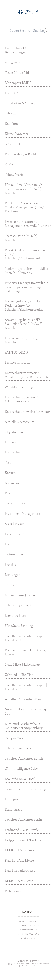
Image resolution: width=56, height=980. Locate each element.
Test (8, 463)
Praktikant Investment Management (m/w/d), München (28, 224)
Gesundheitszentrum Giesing (25, 789)
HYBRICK (12, 93)
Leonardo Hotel (16, 616)
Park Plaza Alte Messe (20, 871)
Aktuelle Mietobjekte (19, 422)
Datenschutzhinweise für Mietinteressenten (22, 400)
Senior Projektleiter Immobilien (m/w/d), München (27, 271)
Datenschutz (14, 453)
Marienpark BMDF (18, 83)
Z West (10, 165)
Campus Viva (14, 738)
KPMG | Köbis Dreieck (21, 850)
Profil (9, 493)
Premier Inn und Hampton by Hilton (26, 652)
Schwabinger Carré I (19, 748)
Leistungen (13, 575)
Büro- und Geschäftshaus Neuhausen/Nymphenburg (24, 726)
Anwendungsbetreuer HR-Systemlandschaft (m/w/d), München (24, 324)
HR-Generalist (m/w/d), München (22, 340)
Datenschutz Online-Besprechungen (19, 50)
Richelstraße (13, 891)
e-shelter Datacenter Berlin (23, 820)
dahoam (10, 114)
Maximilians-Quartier (20, 595)
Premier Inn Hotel (17, 363)
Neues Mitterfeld (17, 73)
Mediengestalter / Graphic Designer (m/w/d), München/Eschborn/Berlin (24, 306)
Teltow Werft (14, 175)
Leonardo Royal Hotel (20, 779)
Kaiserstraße (14, 810)
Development (14, 534)
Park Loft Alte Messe (19, 861)
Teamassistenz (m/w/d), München (22, 238)
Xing (34, 966)
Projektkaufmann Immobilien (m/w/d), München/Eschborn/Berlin (26, 254)
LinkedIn (25, 966)
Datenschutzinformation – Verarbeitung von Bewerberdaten (28, 375)
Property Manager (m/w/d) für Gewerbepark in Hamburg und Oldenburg (26, 287)
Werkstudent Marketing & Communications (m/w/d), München (24, 189)
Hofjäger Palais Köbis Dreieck (25, 840)
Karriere (10, 473)
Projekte (11, 565)
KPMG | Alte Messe (19, 881)
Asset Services (15, 524)
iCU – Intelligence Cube (21, 769)
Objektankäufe (15, 432)
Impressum (13, 442)
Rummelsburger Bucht (20, 154)
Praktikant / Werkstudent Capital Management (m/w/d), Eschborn (26, 207)
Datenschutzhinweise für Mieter (27, 412)
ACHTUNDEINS (16, 353)
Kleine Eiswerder (17, 134)
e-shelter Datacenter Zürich (24, 759)
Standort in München (20, 103)
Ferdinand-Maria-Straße (22, 830)
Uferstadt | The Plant (20, 675)
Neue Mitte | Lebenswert (23, 665)
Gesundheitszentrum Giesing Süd (25, 712)
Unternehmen (15, 555)
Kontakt (11, 544)
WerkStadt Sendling (19, 387)
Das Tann (11, 124)
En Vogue (11, 799)
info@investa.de (28, 938)
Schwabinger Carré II (19, 606)
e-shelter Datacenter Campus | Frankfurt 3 (26, 687)
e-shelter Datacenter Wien (23, 699)
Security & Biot (15, 504)
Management (14, 483)
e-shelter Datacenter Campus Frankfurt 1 (25, 638)
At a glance (12, 63)
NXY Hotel (12, 144)
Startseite (11, 585)
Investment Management (23, 514)
